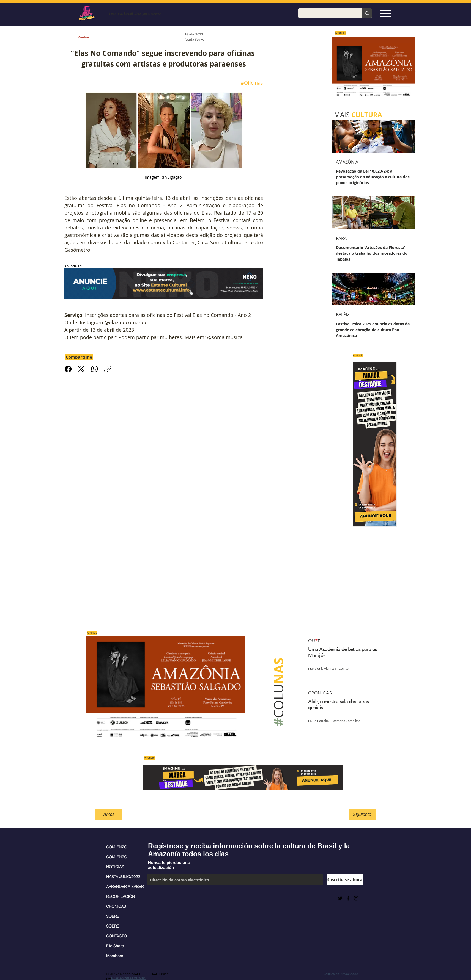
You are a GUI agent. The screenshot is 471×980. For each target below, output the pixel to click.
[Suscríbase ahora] (345, 880)
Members (115, 956)
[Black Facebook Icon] (348, 898)
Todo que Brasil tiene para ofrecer (135, 14)
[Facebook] (68, 369)
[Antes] (109, 815)
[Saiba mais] (372, 70)
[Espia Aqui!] (385, 13)
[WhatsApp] (95, 369)
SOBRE (113, 916)
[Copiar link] (108, 369)
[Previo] (331, 71)
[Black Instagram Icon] (356, 898)
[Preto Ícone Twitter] (340, 898)
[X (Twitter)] (81, 369)
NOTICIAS (115, 867)
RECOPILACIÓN (121, 896)
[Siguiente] (362, 815)
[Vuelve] (89, 38)
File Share (115, 946)
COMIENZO (117, 847)
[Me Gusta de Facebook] (161, 898)
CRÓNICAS (116, 906)
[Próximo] (416, 71)
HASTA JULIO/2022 (123, 877)
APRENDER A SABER (124, 887)
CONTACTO (117, 936)
